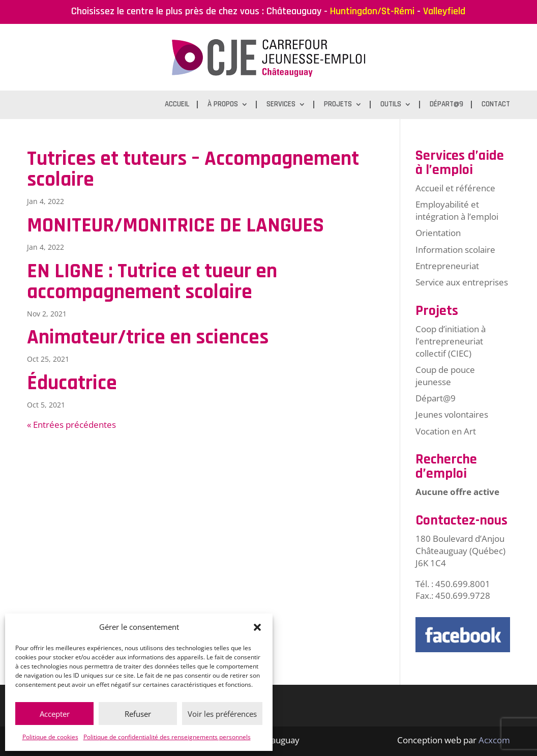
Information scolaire (455, 250)
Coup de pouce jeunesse (445, 376)
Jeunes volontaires (452, 414)
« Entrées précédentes (71, 425)
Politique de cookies (50, 737)
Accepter (55, 714)
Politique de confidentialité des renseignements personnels (167, 737)
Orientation (438, 233)
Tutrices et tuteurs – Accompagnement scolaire (193, 169)
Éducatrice (72, 383)
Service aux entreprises (462, 282)
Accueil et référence (455, 188)
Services (281, 105)
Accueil (177, 105)
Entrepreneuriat (447, 266)
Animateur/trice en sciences (148, 337)
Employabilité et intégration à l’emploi (457, 210)
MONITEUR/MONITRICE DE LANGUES (175, 225)
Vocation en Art (446, 431)
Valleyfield (444, 11)
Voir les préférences (222, 714)
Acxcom (494, 740)
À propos (223, 105)
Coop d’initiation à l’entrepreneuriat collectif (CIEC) (451, 341)
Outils (391, 105)
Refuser (138, 714)
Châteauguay (294, 11)
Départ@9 (446, 105)
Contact (496, 105)
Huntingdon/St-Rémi (372, 11)
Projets (338, 105)
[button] (257, 627)
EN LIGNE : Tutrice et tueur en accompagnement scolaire (152, 282)
